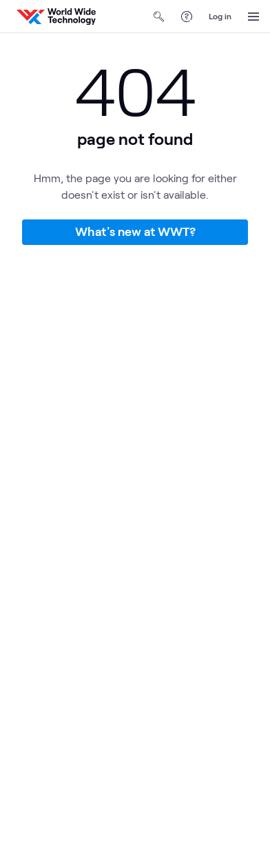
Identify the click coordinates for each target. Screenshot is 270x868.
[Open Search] (159, 17)
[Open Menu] (253, 17)
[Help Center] (187, 17)
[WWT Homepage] (56, 17)
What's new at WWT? (135, 231)
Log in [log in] (220, 16)
